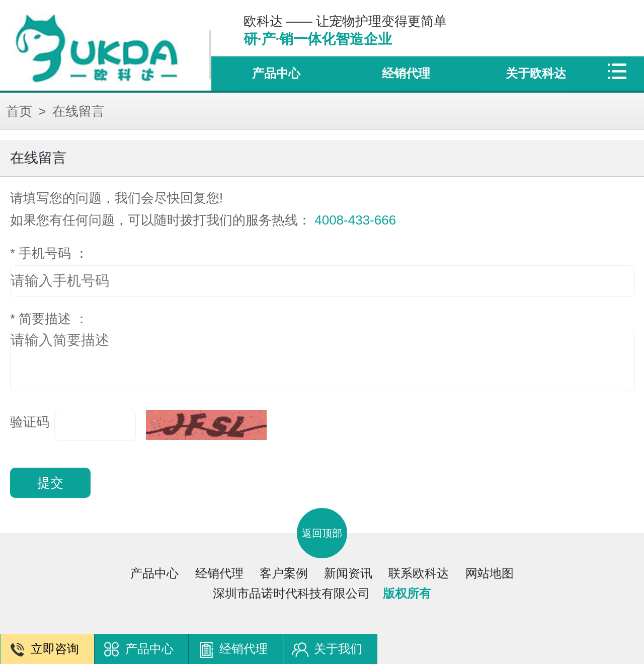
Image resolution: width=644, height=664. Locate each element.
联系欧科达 (419, 573)
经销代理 (406, 73)
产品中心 (276, 73)
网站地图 (490, 573)
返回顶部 (322, 533)
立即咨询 (55, 649)
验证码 (30, 422)
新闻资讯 (348, 573)
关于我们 (338, 649)
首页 (19, 111)
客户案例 (284, 573)
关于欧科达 (536, 73)
